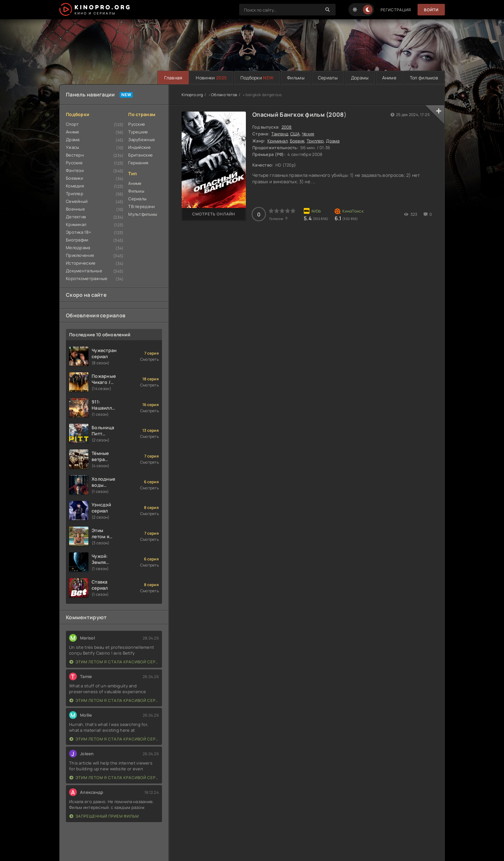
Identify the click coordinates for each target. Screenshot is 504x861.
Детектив (76, 217)
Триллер (75, 194)
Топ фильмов (424, 78)
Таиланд (280, 134)
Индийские (139, 147)
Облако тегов (224, 95)
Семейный (77, 201)
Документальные (84, 271)
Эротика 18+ (79, 232)
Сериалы (328, 78)
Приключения (80, 255)
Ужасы (72, 147)
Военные (75, 209)
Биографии (77, 240)
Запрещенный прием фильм (104, 816)
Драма (73, 140)
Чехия (308, 134)
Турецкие (138, 132)
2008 (336, 114)
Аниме (389, 78)
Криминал (76, 224)
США (295, 134)
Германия (138, 163)
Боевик (297, 141)
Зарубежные (142, 140)
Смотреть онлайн (214, 214)
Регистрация (396, 10)
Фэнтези (75, 170)
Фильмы (296, 78)
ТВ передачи (141, 206)
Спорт (72, 124)
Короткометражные (87, 278)
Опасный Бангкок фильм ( (290, 114)
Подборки (257, 78)
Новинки (211, 78)
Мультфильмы (143, 214)
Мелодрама (78, 248)
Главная (173, 78)
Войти (431, 10)
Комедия (75, 186)
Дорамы (360, 78)
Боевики (74, 178)
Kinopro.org (192, 95)
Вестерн (75, 155)
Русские (74, 163)
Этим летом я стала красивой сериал (114, 662)
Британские (140, 155)
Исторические (81, 263)
